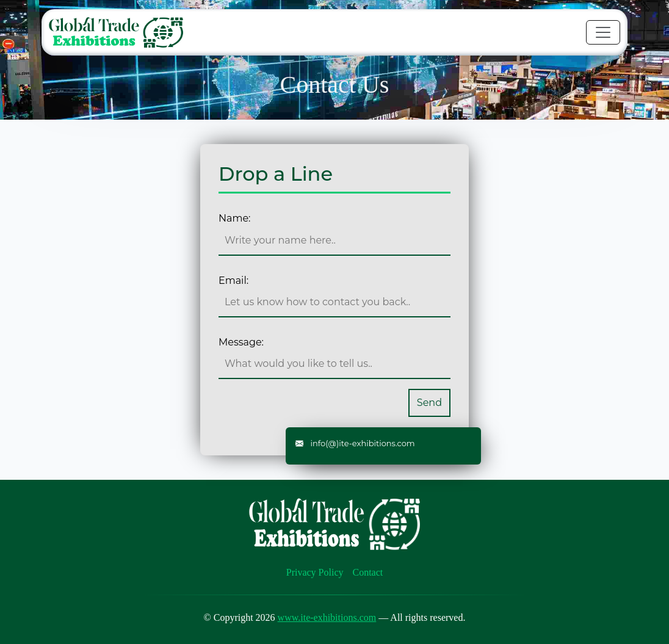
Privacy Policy (315, 572)
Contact (368, 572)
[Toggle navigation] (603, 32)
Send (429, 403)
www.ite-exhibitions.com (327, 617)
